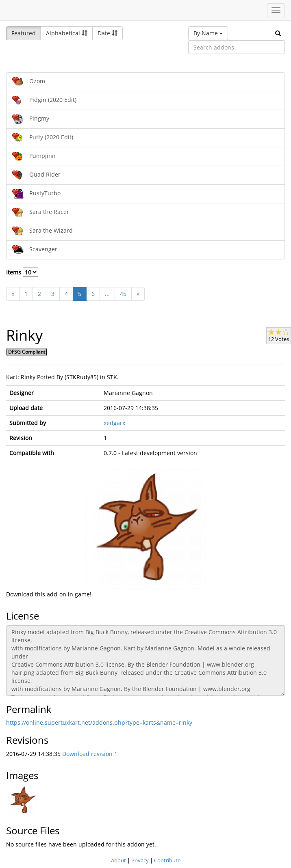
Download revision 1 (90, 754)
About (118, 860)
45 (123, 294)
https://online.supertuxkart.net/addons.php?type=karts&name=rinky (99, 722)
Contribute (167, 860)
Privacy (140, 860)
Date (107, 33)
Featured (24, 33)
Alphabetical (67, 33)
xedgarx (114, 423)
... (107, 294)
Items (22, 272)
